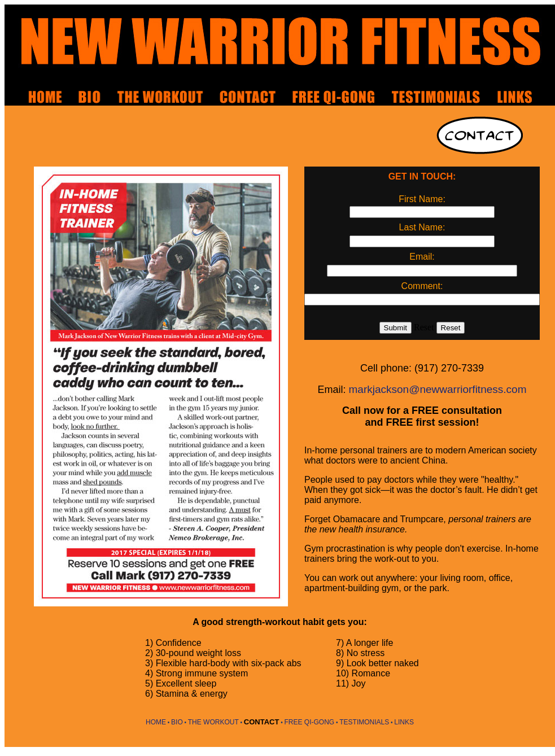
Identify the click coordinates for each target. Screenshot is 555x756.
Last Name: (422, 227)
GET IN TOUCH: (422, 176)
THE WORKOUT (213, 722)
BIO (177, 722)
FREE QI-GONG (310, 722)
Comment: (422, 286)
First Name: (422, 199)
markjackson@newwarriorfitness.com (438, 389)
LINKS (404, 722)
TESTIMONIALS (364, 722)
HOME (156, 722)
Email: (422, 257)
